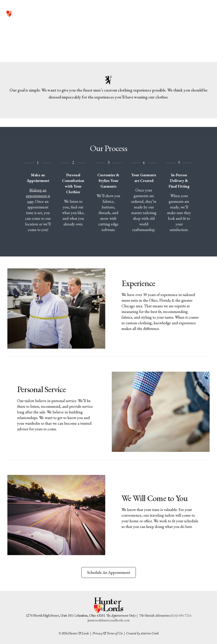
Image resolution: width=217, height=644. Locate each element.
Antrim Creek (150, 633)
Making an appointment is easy (38, 196)
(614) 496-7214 (174, 10)
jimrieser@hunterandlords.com (109, 620)
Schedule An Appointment (109, 572)
